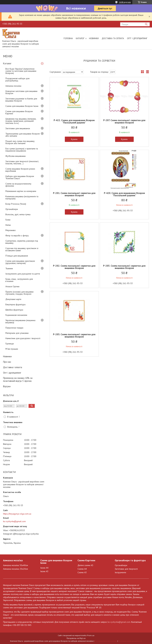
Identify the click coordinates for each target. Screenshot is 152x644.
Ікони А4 (44, 568)
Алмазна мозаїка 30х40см (16, 565)
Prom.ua (91, 635)
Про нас (7, 362)
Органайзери (12, 209)
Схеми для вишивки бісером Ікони (22, 106)
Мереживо (11, 230)
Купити (74, 139)
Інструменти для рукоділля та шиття (23, 274)
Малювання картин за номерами (21, 191)
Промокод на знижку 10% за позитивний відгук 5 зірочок (18, 379)
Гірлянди (10, 344)
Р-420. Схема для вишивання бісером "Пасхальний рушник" (124, 194)
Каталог (80, 38)
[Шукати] (146, 24)
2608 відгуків (125, 2)
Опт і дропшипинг (137, 38)
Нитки (8, 225)
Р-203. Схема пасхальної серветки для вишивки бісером (124, 267)
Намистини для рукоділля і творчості (23, 338)
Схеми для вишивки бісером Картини (19, 112)
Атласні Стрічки (12, 286)
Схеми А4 (82, 569)
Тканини (9, 268)
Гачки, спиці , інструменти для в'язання (19, 280)
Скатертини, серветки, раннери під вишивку (22, 242)
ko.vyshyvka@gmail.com (14, 521)
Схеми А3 (82, 572)
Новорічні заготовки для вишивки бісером (21, 92)
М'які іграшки (12, 349)
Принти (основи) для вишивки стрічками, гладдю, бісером (19, 293)
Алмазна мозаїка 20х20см (16, 569)
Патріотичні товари (14, 328)
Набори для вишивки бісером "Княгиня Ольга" (20, 177)
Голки (8, 220)
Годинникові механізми (16, 315)
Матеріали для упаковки (17, 333)
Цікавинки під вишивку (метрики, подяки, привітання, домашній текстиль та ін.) (21, 121)
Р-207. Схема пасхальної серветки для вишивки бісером (124, 121)
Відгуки (7, 386)
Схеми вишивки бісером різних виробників (20, 170)
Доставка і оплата (13, 367)
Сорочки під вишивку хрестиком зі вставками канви (22, 249)
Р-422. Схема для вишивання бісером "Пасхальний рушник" (74, 121)
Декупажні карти (13, 299)
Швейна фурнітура (14, 310)
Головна (68, 38)
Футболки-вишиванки (16, 156)
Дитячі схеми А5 (85, 565)
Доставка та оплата (113, 38)
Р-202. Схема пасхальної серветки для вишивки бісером (74, 267)
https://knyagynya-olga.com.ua (17, 514)
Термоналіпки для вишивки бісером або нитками (23, 135)
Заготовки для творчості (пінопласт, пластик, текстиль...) (22, 162)
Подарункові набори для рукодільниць (17, 79)
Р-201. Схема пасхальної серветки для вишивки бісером (74, 194)
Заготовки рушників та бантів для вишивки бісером (21, 100)
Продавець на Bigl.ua (76, 638)
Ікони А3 (44, 571)
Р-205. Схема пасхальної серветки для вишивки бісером (74, 336)
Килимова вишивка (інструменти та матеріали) (22, 197)
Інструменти (120, 572)
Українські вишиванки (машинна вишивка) (20, 321)
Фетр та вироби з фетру (17, 236)
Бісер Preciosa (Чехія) (16, 204)
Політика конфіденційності (130, 641)
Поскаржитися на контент (106, 641)
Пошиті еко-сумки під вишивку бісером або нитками (20, 142)
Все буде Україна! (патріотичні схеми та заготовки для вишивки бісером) (21, 71)
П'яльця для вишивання (17, 256)
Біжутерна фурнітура (15, 304)
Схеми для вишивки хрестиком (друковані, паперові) (20, 262)
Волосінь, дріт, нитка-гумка (18, 214)
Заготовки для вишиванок (18, 128)
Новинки (94, 38)
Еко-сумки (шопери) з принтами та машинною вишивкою (22, 150)
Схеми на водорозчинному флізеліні (18, 185)
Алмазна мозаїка (13, 86)
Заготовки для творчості (126, 569)
